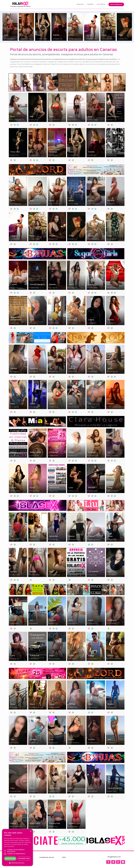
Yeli (51, 320)
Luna (71, 488)
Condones (54, 452)
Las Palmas (35, 456)
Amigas (14, 572)
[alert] (17, 847)
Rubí (109, 572)
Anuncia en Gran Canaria (76, 570)
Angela (52, 236)
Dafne (91, 200)
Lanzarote (34, 575)
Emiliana (92, 452)
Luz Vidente (93, 572)
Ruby (110, 488)
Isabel (71, 656)
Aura (22, 35)
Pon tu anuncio (116, 4)
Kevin (32, 788)
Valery (71, 284)
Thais (71, 236)
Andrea (111, 320)
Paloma (52, 620)
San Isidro (112, 575)
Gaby (32, 320)
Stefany (72, 704)
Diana (55, 35)
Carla (110, 236)
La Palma (111, 204)
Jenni (13, 404)
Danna (71, 739)
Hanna (13, 823)
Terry (13, 656)
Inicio (64, 857)
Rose (13, 117)
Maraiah (91, 488)
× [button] (31, 831)
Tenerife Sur (54, 372)
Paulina (111, 404)
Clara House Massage (54, 151)
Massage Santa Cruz (114, 151)
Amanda (33, 739)
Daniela (72, 35)
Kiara (71, 823)
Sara (6, 35)
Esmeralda (112, 620)
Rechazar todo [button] (24, 859)
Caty (12, 788)
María (32, 704)
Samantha (53, 536)
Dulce (52, 404)
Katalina (111, 200)
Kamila (33, 536)
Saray (52, 200)
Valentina (34, 368)
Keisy (120, 35)
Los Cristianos (11, 39)
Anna (13, 704)
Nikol (90, 704)
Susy (32, 200)
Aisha (110, 368)
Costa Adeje (26, 39)
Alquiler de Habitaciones (16, 319)
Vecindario (15, 623)
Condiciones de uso (47, 857)
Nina (90, 368)
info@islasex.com (114, 857)
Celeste (91, 536)
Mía (31, 117)
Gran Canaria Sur (114, 407)
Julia (70, 404)
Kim (31, 620)
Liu (50, 368)
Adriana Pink (55, 823)
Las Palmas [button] (101, 4)
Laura (52, 704)
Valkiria (110, 656)
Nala (71, 117)
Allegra (72, 452)
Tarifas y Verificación (54, 486)
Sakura (13, 488)
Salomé (72, 368)
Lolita (90, 620)
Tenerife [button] (90, 4)
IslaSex (13, 452)
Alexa (110, 536)
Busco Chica (113, 117)
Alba (109, 284)
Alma (88, 35)
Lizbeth (14, 284)
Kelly (71, 788)
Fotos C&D (15, 152)
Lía (89, 404)
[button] (17, 863)
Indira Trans (35, 823)
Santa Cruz (75, 39)
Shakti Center (36, 452)
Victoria (91, 739)
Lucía (90, 788)
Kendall (33, 572)
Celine (91, 284)
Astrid (32, 488)
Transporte (35, 656)
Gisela (13, 620)
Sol (109, 452)
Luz (38, 35)
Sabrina (72, 320)
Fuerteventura (74, 539)
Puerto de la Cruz (95, 539)
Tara (12, 739)
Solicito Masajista (37, 284)
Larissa (105, 35)
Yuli (12, 536)
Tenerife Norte (108, 39)
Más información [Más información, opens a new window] (9, 847)
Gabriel (91, 656)
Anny (71, 620)
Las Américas (43, 39)
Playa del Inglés (17, 827)
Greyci (52, 656)
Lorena (91, 320)
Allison (71, 200)
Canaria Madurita (115, 788)
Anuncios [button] (80, 4)
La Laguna (53, 155)
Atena (91, 236)
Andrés (111, 704)
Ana (109, 739)
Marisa (72, 536)
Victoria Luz (54, 788)
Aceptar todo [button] (10, 859)
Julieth (32, 404)
